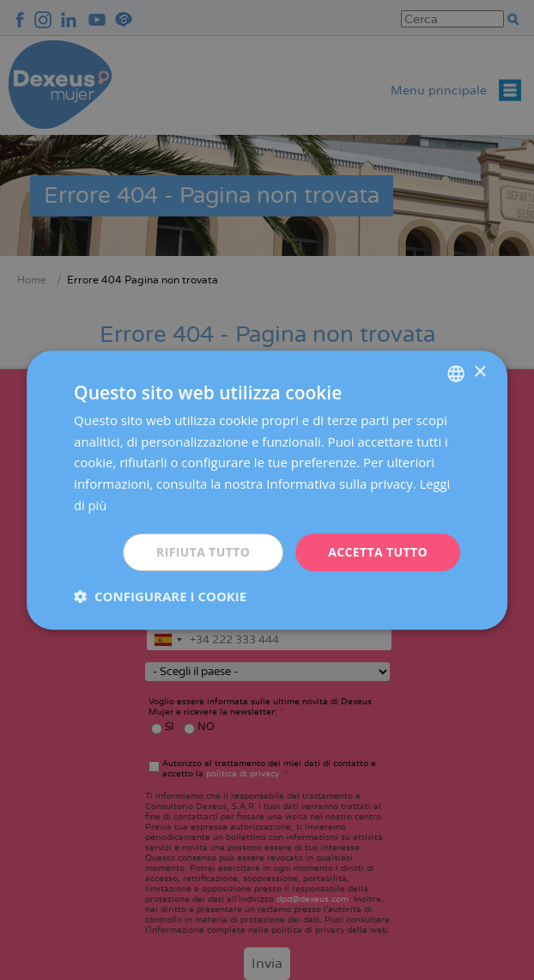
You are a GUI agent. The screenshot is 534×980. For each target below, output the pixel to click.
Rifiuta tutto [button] (202, 552)
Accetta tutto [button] (378, 552)
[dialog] (267, 490)
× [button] (479, 372)
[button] (160, 596)
